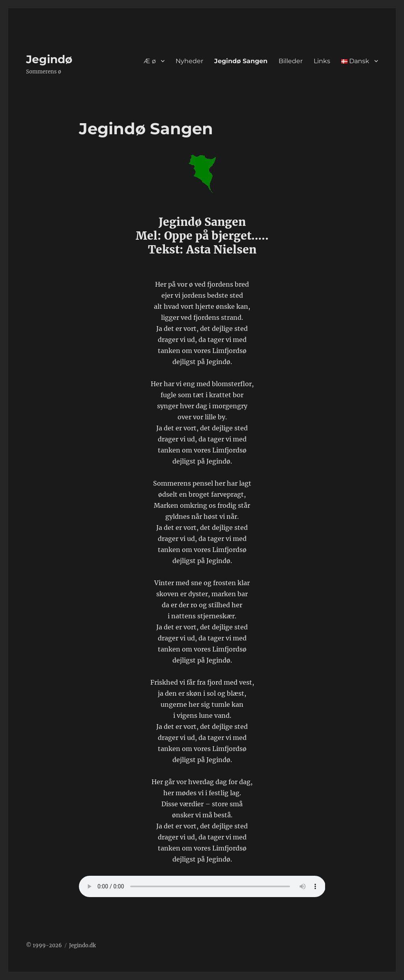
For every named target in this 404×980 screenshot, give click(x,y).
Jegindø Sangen (241, 61)
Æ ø (150, 61)
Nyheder (189, 61)
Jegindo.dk (82, 945)
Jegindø (49, 59)
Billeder (291, 61)
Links (322, 61)
